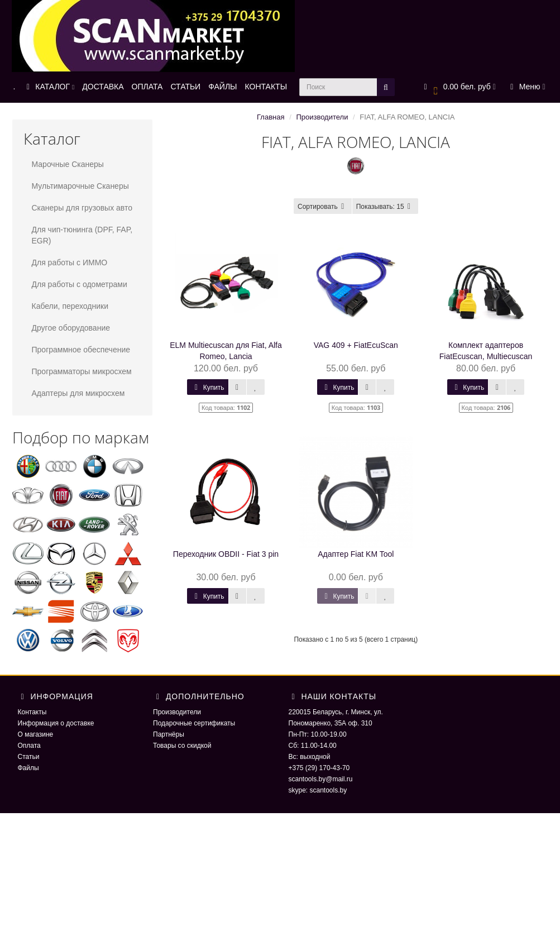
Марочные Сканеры (68, 164)
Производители (322, 117)
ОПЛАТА (147, 87)
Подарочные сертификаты (194, 723)
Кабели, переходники (70, 306)
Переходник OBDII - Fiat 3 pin (226, 554)
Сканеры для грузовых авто (82, 208)
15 (385, 207)
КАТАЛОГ (49, 87)
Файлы (28, 768)
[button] (458, 87)
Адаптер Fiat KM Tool (356, 554)
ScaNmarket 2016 (451, 835)
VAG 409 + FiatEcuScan (356, 345)
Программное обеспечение (81, 350)
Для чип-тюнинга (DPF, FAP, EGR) (82, 235)
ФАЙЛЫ (222, 87)
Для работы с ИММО (70, 262)
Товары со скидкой (182, 746)
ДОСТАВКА (103, 87)
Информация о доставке (56, 723)
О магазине (36, 734)
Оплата (29, 746)
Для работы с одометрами (80, 284)
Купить (207, 388)
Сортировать (323, 207)
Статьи (29, 757)
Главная (271, 117)
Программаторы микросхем (82, 371)
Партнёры (169, 734)
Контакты (32, 712)
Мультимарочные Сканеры (80, 186)
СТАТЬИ (185, 87)
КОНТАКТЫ (266, 87)
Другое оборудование (71, 328)
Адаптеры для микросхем (78, 393)
